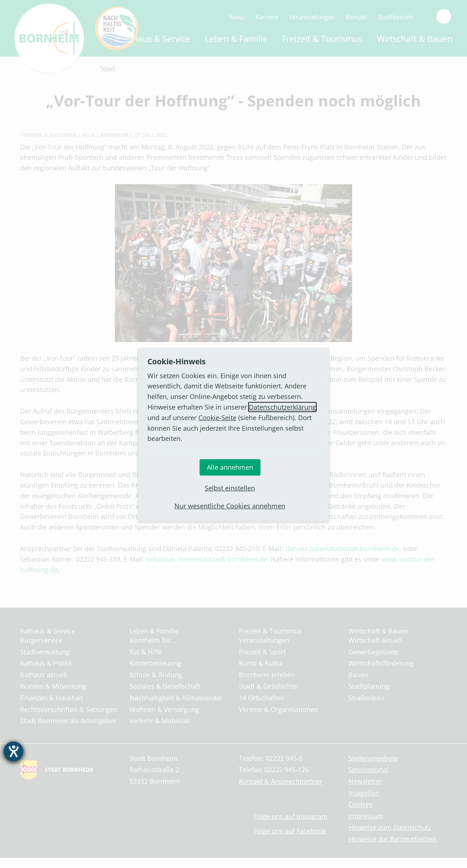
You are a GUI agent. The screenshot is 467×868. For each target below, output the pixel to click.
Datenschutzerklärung (282, 407)
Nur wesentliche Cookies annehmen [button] (230, 506)
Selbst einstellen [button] (230, 488)
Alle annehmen (230, 467)
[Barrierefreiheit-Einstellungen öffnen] (13, 751)
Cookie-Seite (217, 418)
